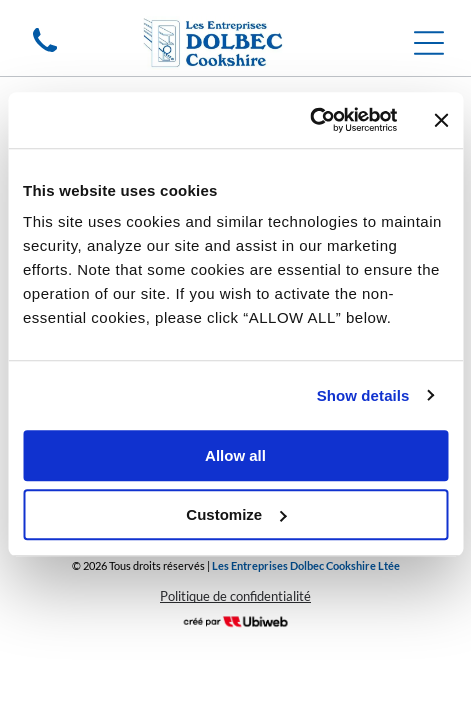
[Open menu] (429, 43)
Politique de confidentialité (235, 596)
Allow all (235, 455)
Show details (363, 395)
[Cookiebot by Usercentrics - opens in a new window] (309, 120)
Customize (236, 514)
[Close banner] (441, 120)
